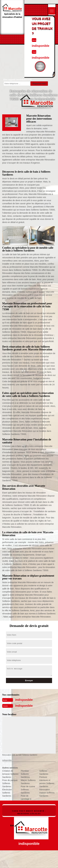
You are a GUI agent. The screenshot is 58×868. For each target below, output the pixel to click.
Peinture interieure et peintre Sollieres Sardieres (47, 782)
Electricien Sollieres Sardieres (7, 793)
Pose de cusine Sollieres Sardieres (28, 790)
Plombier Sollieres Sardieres (25, 774)
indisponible (24, 700)
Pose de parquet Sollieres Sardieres (10, 783)
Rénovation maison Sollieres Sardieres (47, 793)
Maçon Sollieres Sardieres (28, 782)
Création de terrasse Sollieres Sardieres (10, 774)
